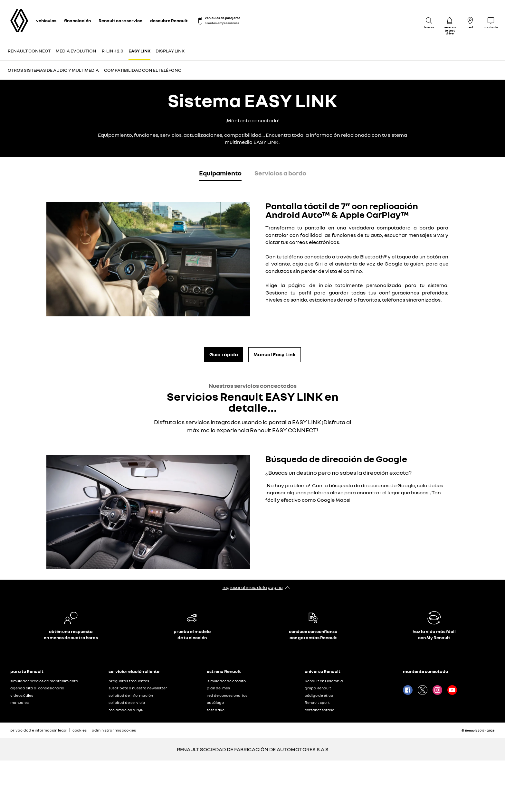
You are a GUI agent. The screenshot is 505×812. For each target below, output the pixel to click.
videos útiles (22, 695)
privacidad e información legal (39, 730)
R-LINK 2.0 (113, 51)
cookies (80, 730)
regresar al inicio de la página (253, 587)
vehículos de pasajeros (223, 18)
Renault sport (317, 702)
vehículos (46, 20)
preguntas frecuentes (129, 681)
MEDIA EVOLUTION (76, 51)
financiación (77, 20)
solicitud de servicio (127, 702)
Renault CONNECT (29, 51)
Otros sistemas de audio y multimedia (53, 70)
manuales (19, 702)
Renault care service (120, 20)
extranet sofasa (320, 710)
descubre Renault (169, 20)
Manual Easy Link (275, 354)
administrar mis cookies (114, 730)
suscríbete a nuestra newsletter (138, 688)
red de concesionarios (227, 695)
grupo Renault (318, 688)
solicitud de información (131, 695)
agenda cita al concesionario (37, 688)
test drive (216, 710)
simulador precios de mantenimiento (44, 681)
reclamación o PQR (126, 710)
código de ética (319, 695)
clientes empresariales (222, 23)
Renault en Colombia (324, 681)
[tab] (220, 174)
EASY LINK (139, 51)
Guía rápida (224, 354)
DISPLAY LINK (170, 51)
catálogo (215, 702)
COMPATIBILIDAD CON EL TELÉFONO (143, 70)
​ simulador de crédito (226, 681)
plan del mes (218, 688)
